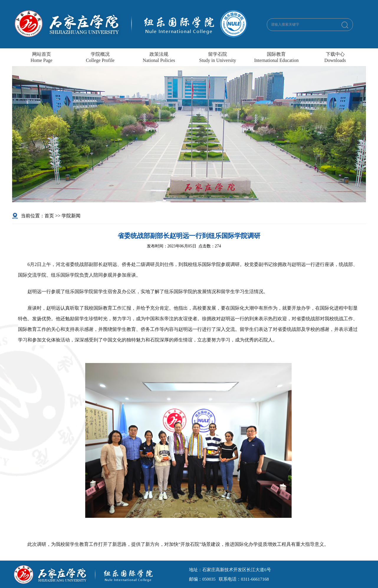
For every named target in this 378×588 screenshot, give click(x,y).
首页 (49, 216)
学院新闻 (71, 216)
